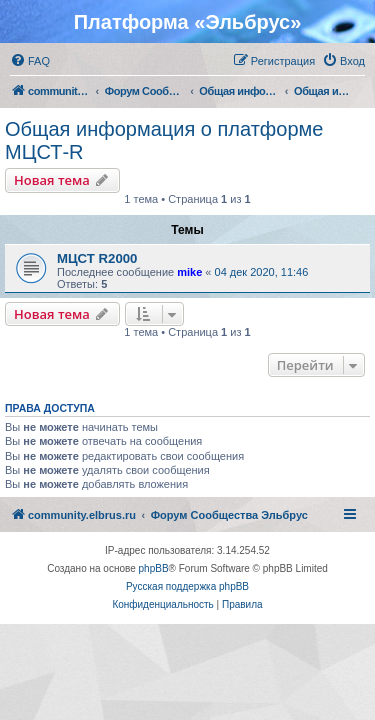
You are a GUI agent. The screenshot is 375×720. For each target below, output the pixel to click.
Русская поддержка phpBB (187, 586)
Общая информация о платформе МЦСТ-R (164, 140)
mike (189, 272)
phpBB (154, 568)
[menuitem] (30, 61)
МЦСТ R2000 (97, 258)
